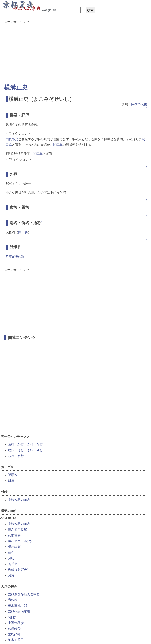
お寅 (11, 575)
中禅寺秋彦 (16, 623)
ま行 (30, 450)
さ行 (30, 444)
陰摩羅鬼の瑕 (15, 257)
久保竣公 (14, 628)
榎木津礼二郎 (17, 606)
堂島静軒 (14, 634)
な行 (11, 450)
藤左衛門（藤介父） (22, 541)
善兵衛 (13, 564)
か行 (21, 444)
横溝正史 (16, 87)
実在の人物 (139, 104)
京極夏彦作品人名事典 (24, 594)
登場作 (13, 475)
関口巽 (58, 145)
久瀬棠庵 (14, 535)
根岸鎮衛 (14, 547)
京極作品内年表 (19, 500)
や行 (40, 450)
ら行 (11, 456)
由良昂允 (12, 139)
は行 (21, 450)
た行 (40, 444)
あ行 (11, 444)
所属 (11, 481)
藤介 (11, 552)
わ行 (21, 456)
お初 (11, 558)
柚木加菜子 (16, 640)
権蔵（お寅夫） (19, 569)
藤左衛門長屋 (17, 530)
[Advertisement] (75, 52)
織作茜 (13, 600)
